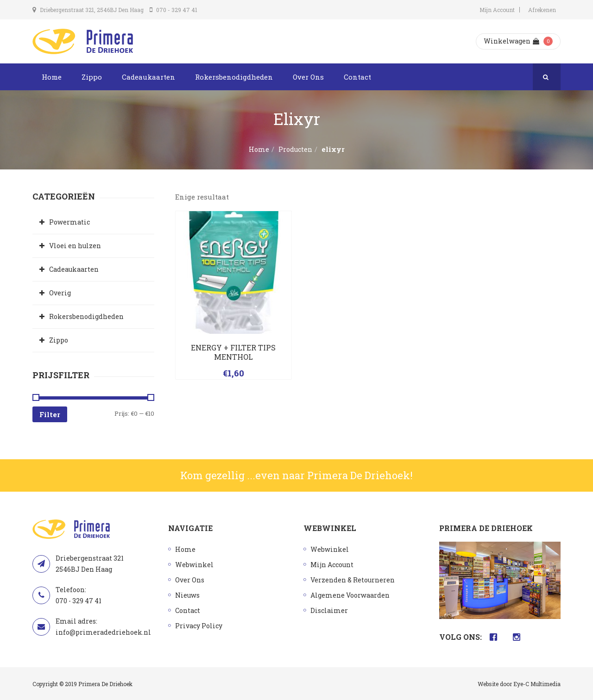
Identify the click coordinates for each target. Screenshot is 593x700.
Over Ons (308, 77)
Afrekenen (542, 10)
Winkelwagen (511, 41)
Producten (295, 149)
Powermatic (69, 222)
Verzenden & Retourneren (353, 580)
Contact (357, 77)
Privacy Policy (199, 626)
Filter (50, 414)
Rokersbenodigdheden (234, 77)
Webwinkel (194, 565)
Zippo (92, 77)
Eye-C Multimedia (537, 684)
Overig (60, 293)
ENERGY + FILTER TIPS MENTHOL (233, 352)
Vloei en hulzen (75, 246)
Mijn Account (497, 10)
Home (52, 77)
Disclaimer (329, 610)
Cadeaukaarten (148, 77)
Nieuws (187, 595)
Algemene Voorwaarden (350, 595)
